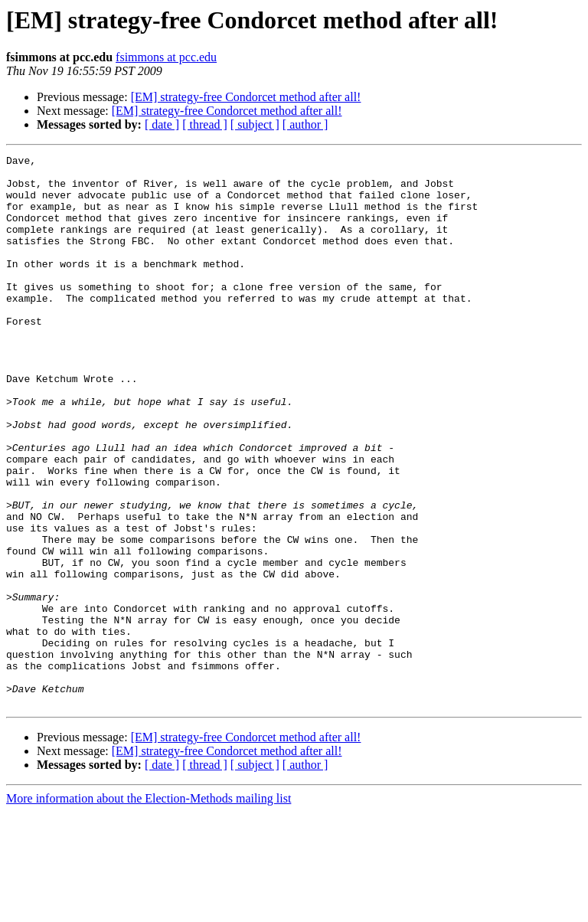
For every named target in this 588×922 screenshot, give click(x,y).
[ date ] (162, 124)
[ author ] (305, 124)
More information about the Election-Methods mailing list (149, 909)
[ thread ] (205, 124)
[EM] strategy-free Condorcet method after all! (246, 97)
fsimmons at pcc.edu (166, 57)
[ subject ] (255, 124)
